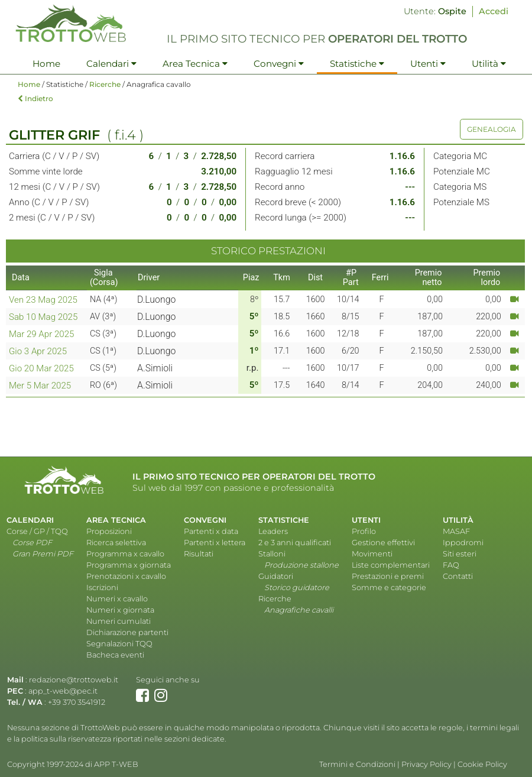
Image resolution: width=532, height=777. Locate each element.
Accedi (494, 11)
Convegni (279, 64)
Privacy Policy (426, 764)
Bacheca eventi (115, 655)
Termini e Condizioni (357, 764)
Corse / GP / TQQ (37, 531)
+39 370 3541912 (77, 702)
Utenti (428, 64)
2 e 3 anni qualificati (295, 543)
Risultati (199, 554)
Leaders (273, 531)
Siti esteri (460, 554)
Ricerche (105, 84)
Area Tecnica (195, 64)
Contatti (458, 576)
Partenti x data (211, 531)
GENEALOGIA (492, 129)
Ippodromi (463, 543)
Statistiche (357, 64)
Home (46, 64)
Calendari (111, 64)
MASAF (456, 531)
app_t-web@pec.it (63, 691)
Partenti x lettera (215, 543)
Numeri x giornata (120, 610)
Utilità (489, 64)
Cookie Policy (482, 764)
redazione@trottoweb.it (74, 680)
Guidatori (276, 576)
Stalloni (272, 554)
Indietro (35, 98)
